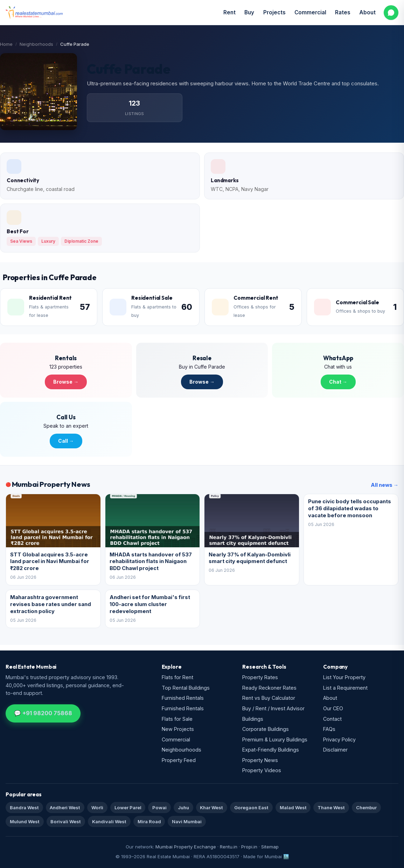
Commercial (310, 12)
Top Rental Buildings (186, 688)
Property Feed (179, 760)
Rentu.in (229, 847)
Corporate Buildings (266, 729)
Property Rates (260, 677)
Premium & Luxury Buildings (275, 739)
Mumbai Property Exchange (186, 847)
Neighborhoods (36, 44)
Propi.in (249, 847)
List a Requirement (345, 688)
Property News (260, 760)
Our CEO (333, 708)
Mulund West (25, 821)
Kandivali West (109, 821)
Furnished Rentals (183, 698)
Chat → (338, 382)
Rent (229, 12)
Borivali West (66, 821)
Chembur (366, 807)
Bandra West (24, 807)
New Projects (178, 729)
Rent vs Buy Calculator (269, 698)
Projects (274, 12)
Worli (97, 807)
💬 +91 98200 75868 (43, 713)
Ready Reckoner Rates (269, 688)
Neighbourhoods (182, 750)
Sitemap (270, 847)
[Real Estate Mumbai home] (34, 13)
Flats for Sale (177, 719)
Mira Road (149, 821)
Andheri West (65, 807)
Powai (159, 807)
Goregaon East (251, 807)
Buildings (253, 719)
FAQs (329, 729)
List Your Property (344, 677)
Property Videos (262, 770)
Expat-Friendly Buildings (271, 750)
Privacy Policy (339, 739)
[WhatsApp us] (391, 13)
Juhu (183, 807)
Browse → (66, 382)
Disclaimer (335, 750)
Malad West (293, 807)
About (367, 12)
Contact (332, 719)
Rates (343, 12)
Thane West (331, 807)
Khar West (211, 807)
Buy (249, 12)
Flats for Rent (177, 677)
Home (6, 44)
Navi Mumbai (187, 821)
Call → (66, 441)
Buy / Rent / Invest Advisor (273, 708)
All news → (385, 485)
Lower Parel (128, 807)
